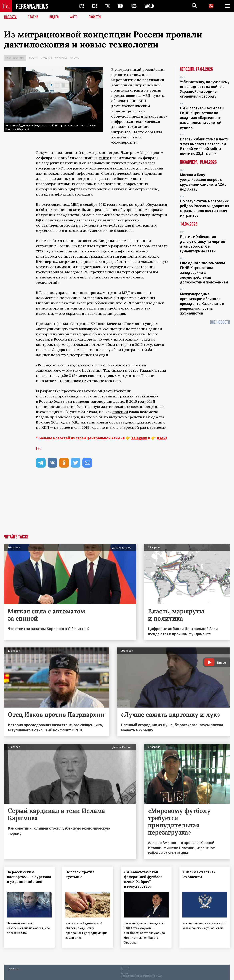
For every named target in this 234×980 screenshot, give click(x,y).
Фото (74, 17)
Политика (61, 58)
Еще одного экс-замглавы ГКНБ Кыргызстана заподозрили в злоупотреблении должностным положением (204, 272)
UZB (134, 6)
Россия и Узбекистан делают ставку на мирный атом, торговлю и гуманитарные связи (203, 244)
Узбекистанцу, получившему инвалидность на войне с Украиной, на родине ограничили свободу (205, 89)
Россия (33, 58)
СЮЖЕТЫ (95, 17)
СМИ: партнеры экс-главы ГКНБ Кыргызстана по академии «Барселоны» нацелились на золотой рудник (202, 118)
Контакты (14, 968)
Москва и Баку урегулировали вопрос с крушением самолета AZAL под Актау (203, 182)
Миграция (46, 58)
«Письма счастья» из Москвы (199, 874)
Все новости (220, 322)
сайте (104, 158)
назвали (88, 422)
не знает (44, 376)
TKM (120, 6)
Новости (10, 17)
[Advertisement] (117, 505)
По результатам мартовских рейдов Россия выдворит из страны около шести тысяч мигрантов (204, 208)
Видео (54, 17)
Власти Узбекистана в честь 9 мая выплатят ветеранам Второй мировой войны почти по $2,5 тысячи (204, 146)
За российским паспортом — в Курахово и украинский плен (29, 877)
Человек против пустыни (80, 874)
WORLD (149, 6)
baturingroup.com (147, 976)
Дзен (161, 438)
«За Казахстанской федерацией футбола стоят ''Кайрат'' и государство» (143, 879)
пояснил (120, 412)
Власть (75, 58)
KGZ (95, 6)
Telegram (139, 438)
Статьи (33, 17)
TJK (107, 6)
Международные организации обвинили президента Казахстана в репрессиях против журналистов (202, 303)
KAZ (81, 6)
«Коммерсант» (124, 142)
